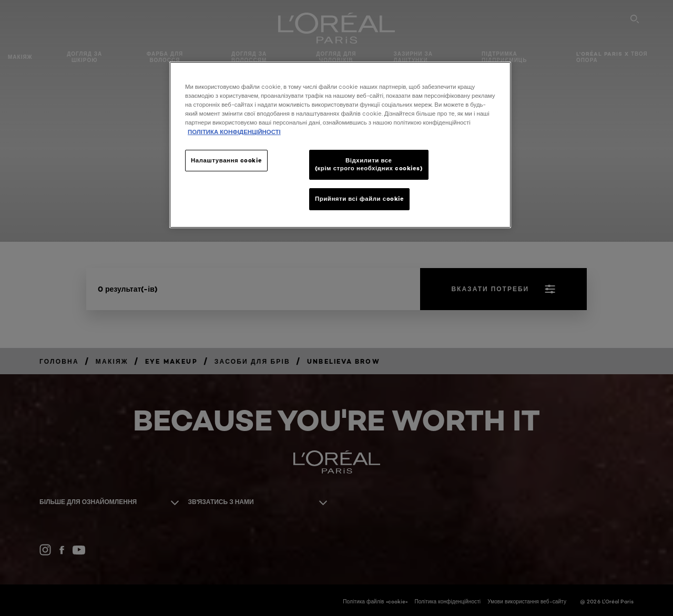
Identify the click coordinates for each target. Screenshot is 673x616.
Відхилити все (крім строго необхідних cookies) (369, 165)
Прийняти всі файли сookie (359, 199)
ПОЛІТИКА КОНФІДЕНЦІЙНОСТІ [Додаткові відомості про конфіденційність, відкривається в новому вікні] (234, 132)
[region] (340, 145)
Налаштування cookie (226, 160)
